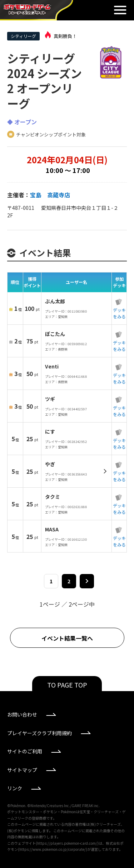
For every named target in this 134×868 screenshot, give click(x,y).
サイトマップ (22, 770)
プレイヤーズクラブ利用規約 (39, 733)
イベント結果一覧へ (67, 638)
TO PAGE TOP (67, 685)
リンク (15, 788)
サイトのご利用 (25, 751)
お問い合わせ (22, 714)
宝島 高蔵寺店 (50, 195)
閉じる (120, 10)
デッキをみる (119, 313)
